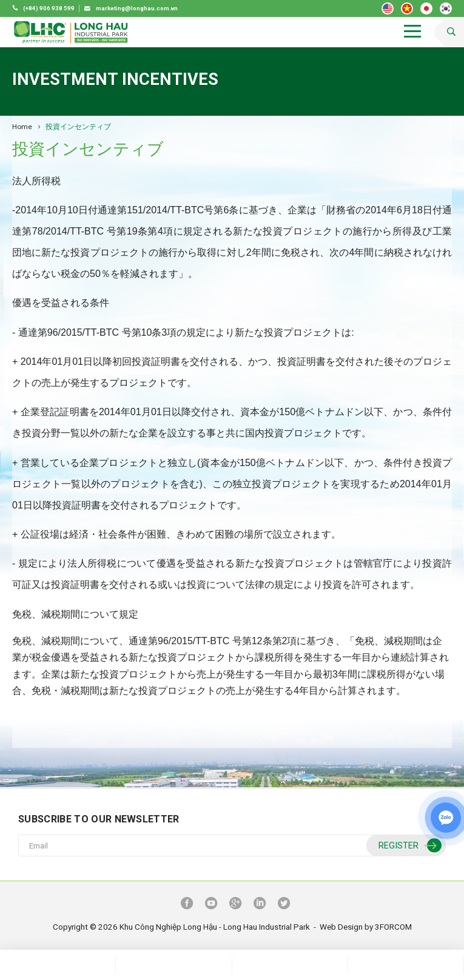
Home (22, 127)
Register (409, 846)
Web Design (341, 927)
